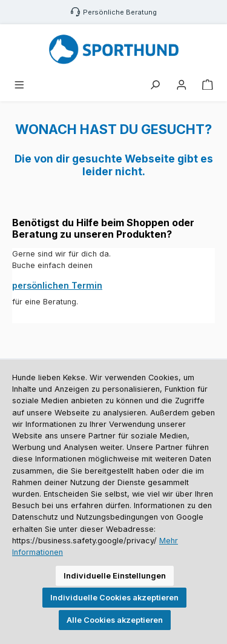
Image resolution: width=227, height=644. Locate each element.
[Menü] (19, 85)
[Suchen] (155, 85)
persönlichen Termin (57, 285)
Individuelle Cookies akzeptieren (114, 598)
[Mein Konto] (182, 85)
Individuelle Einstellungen (115, 576)
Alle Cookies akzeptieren (115, 620)
